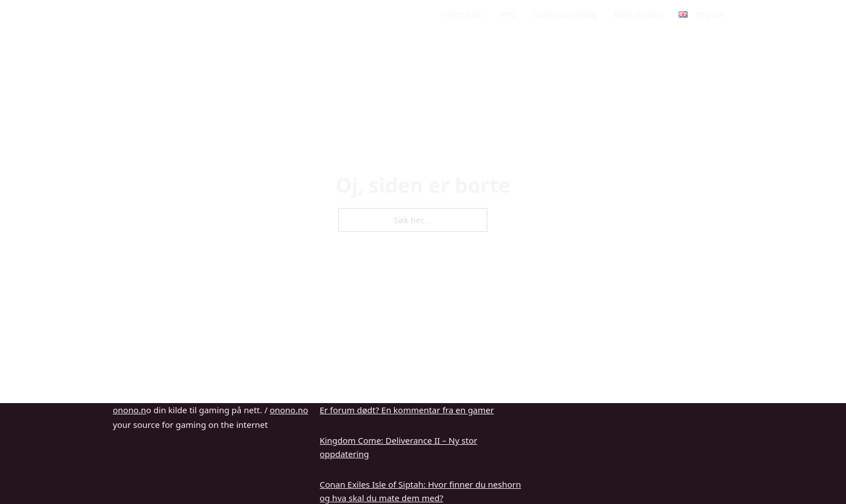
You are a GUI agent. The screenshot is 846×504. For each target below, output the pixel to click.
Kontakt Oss (638, 14)
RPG (508, 14)
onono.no (464, 14)
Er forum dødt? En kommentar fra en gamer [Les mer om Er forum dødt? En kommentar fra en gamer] (407, 410)
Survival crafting (565, 14)
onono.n (129, 410)
